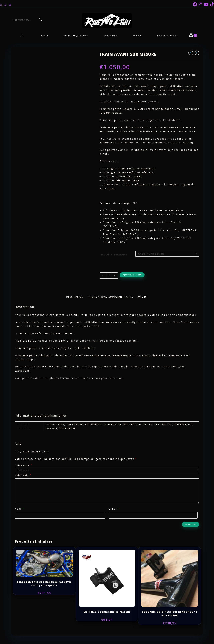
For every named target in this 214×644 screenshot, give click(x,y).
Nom (19, 509)
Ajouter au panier (132, 275)
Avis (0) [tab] (143, 297)
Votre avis (23, 475)
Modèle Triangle (114, 255)
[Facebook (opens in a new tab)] (196, 4)
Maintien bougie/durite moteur (107, 612)
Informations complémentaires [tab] (110, 297)
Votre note (23, 465)
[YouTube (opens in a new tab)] (207, 4)
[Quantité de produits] (109, 275)
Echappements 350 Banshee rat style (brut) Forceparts (44, 584)
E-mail (114, 509)
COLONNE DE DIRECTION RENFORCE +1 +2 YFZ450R (170, 614)
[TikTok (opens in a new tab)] (212, 4)
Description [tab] (75, 297)
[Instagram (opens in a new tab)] (201, 4)
